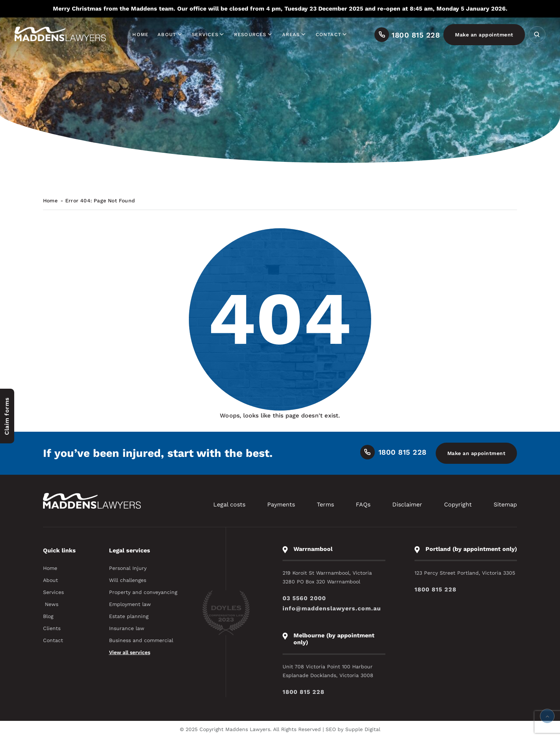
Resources (254, 34)
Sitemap (505, 504)
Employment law (130, 604)
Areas (294, 34)
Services (208, 34)
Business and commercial (141, 640)
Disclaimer (407, 504)
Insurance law (127, 628)
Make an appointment (484, 35)
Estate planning (129, 616)
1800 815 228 (435, 589)
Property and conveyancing (143, 592)
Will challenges (128, 580)
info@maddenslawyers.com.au (332, 608)
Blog (48, 616)
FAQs (363, 504)
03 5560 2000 (304, 598)
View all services (130, 652)
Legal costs (229, 504)
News (52, 604)
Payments (281, 504)
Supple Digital (363, 729)
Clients (52, 628)
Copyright (458, 504)
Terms (325, 504)
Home (140, 34)
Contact (332, 34)
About (170, 34)
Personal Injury (128, 568)
